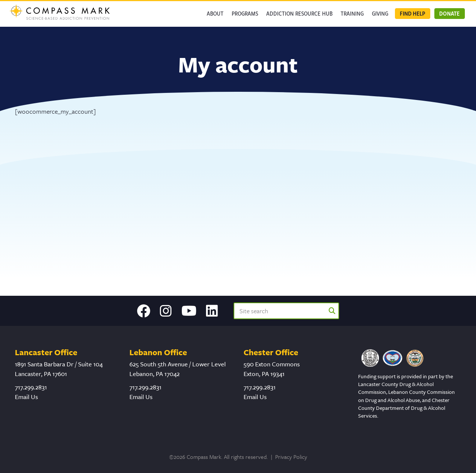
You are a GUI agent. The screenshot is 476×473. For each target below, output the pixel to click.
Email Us (26, 397)
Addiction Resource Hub (299, 13)
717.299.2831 (31, 387)
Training (352, 13)
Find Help (412, 13)
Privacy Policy (291, 457)
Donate (449, 13)
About (215, 13)
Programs (245, 13)
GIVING (380, 13)
